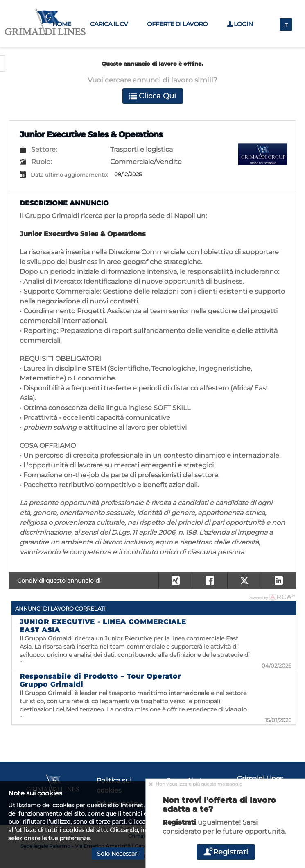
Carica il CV (109, 24)
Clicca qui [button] (153, 96)
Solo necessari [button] (118, 854)
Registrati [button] (225, 852)
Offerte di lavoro (177, 24)
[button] (279, 581)
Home (62, 24)
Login (240, 24)
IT (286, 25)
